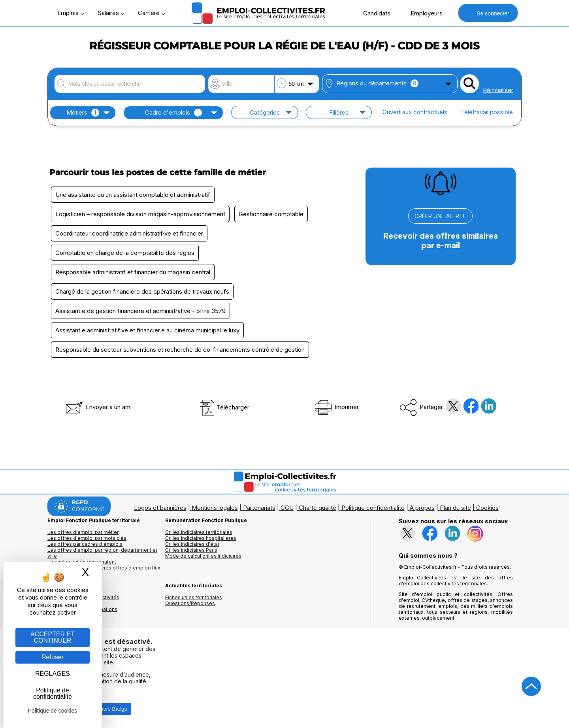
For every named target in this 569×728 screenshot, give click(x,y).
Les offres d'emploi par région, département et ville (102, 553)
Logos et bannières (160, 508)
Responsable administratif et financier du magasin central (133, 272)
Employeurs (422, 13)
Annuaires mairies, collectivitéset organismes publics (83, 600)
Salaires (111, 13)
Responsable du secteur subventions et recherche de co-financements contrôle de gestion (180, 350)
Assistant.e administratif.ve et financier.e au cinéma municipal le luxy (147, 330)
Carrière (152, 13)
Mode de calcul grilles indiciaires (203, 556)
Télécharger (224, 407)
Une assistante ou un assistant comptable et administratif (133, 195)
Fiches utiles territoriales (194, 597)
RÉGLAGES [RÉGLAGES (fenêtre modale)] (53, 674)
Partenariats (259, 508)
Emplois (71, 13)
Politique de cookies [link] (53, 711)
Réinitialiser (498, 90)
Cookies (487, 508)
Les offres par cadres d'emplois (85, 544)
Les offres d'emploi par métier (83, 532)
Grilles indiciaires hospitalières (201, 538)
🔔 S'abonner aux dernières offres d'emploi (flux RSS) (104, 571)
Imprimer (336, 407)
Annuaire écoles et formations (82, 609)
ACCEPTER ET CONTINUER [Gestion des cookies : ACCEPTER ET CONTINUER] (53, 637)
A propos (422, 508)
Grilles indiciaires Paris (191, 550)
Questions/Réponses (190, 603)
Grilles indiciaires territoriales (199, 532)
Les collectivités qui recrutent (82, 562)
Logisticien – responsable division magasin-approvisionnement (140, 214)
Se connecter (488, 13)
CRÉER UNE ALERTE (440, 216)
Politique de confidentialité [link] (53, 693)
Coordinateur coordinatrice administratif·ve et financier (129, 233)
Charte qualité (317, 508)
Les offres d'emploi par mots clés (87, 538)
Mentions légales (215, 508)
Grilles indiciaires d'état (192, 544)
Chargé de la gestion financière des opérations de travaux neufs (142, 291)
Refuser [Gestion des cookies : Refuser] (53, 657)
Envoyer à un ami (98, 407)
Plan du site (455, 508)
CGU (287, 508)
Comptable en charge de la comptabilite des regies (125, 253)
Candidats (373, 13)
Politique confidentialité (373, 508)
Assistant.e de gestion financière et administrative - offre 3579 (140, 311)
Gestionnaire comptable (271, 214)
